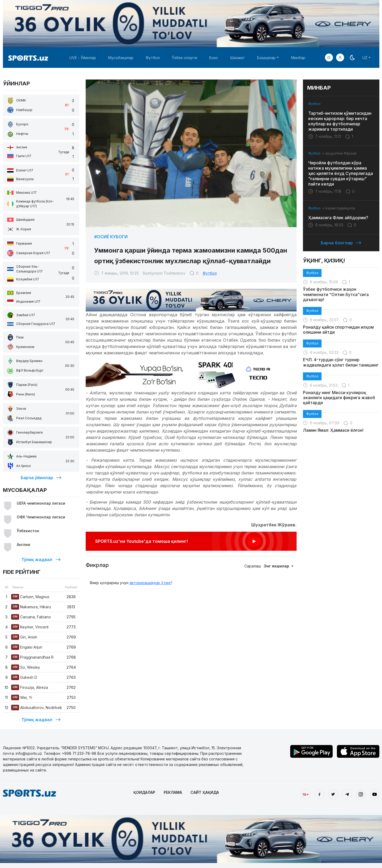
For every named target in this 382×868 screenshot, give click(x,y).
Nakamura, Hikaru (31, 607)
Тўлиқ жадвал (41, 559)
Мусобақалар (121, 58)
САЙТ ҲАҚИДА (205, 792)
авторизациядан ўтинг (150, 583)
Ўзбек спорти (185, 58)
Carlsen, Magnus (30, 597)
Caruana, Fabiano (31, 617)
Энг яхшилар (277, 566)
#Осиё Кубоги (111, 237)
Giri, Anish (24, 637)
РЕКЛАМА (173, 792)
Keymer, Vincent (30, 627)
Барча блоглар (341, 243)
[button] (340, 58)
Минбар (298, 58)
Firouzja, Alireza (30, 687)
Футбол (153, 58)
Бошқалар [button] (266, 58)
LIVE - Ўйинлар (83, 58)
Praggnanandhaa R (32, 657)
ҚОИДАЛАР (144, 792)
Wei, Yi (22, 697)
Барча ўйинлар (41, 478)
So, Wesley (26, 667)
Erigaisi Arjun (27, 647)
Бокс (214, 58)
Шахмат (238, 58)
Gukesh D (24, 677)
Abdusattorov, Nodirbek (37, 708)
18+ (306, 794)
